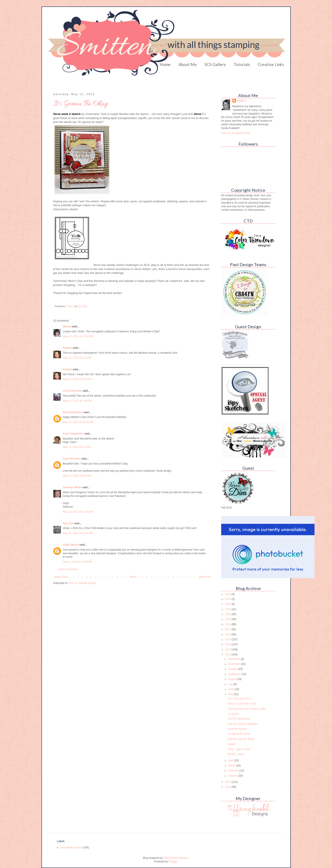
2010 (228, 787)
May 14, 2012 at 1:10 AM (77, 447)
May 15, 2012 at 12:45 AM (78, 512)
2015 (228, 639)
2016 (228, 634)
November (234, 664)
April (231, 760)
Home (165, 64)
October (233, 669)
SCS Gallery (215, 64)
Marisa (67, 326)
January (233, 776)
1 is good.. (233, 714)
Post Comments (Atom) (82, 583)
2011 (228, 782)
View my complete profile (236, 133)
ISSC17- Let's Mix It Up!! (242, 704)
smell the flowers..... (239, 729)
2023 (228, 599)
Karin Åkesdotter (73, 434)
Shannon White (72, 487)
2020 (228, 614)
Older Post (205, 577)
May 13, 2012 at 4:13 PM (77, 379)
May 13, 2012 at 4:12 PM (77, 358)
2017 (228, 629)
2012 (228, 655)
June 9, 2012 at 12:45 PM (78, 562)
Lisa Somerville (72, 391)
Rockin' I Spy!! (236, 754)
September (235, 674)
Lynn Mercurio (72, 459)
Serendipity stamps (71, 848)
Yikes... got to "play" (239, 749)
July (231, 684)
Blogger (173, 862)
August (233, 679)
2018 (228, 624)
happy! (231, 744)
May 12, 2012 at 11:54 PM (78, 336)
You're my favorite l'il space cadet (247, 709)
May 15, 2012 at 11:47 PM (78, 533)
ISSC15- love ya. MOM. (241, 739)
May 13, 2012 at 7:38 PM (77, 401)
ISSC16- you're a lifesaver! (243, 724)
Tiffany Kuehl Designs (176, 858)
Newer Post (61, 577)
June (231, 689)
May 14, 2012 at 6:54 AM (77, 476)
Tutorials (242, 64)
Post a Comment (68, 569)
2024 (228, 594)
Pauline (68, 348)
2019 (228, 619)
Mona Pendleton (73, 412)
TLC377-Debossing (239, 719)
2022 (228, 604)
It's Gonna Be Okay (239, 734)
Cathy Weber (71, 545)
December (234, 659)
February (234, 771)
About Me (188, 64)
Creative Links (271, 64)
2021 (228, 609)
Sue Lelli (69, 523)
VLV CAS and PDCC (239, 699)
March (232, 766)
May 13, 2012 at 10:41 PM (78, 422)
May (231, 694)
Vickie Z (242, 101)
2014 (228, 644)
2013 (228, 650)
